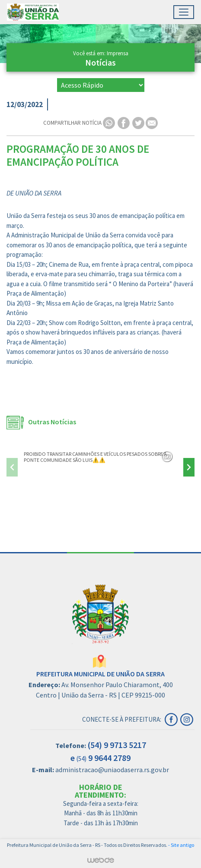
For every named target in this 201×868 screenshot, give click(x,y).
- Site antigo (181, 845)
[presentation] (12, 467)
